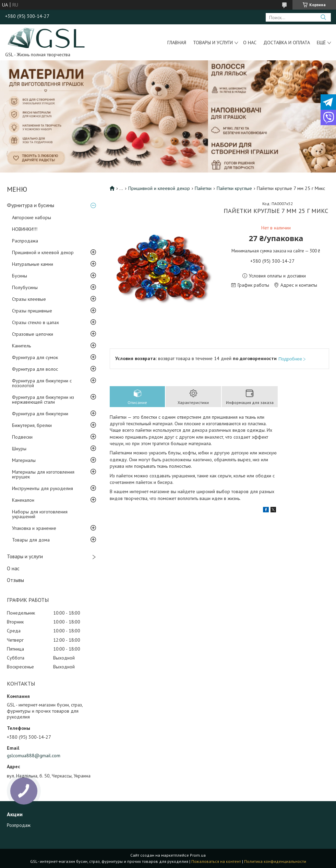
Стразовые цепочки (33, 334)
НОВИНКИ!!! (25, 229)
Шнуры (19, 449)
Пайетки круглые (234, 188)
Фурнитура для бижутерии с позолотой (42, 383)
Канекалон (23, 500)
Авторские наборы (32, 217)
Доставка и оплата (287, 43)
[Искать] (323, 17)
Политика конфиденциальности (275, 861)
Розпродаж (19, 825)
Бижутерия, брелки (32, 425)
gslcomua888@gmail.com (34, 756)
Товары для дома (31, 540)
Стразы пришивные (32, 311)
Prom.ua (198, 855)
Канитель (21, 346)
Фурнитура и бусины (31, 205)
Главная (177, 43)
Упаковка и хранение (34, 528)
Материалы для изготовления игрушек (43, 474)
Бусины (20, 276)
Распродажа (25, 241)
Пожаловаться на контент (216, 861)
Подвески (22, 437)
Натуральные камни (33, 264)
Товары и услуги (213, 43)
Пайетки (203, 188)
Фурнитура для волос (35, 369)
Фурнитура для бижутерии (40, 414)
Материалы (24, 460)
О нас (250, 43)
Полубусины (25, 287)
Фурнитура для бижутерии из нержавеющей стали (43, 400)
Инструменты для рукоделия (43, 488)
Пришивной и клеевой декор (43, 252)
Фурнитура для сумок (35, 357)
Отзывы (15, 580)
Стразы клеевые (29, 299)
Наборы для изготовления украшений (40, 514)
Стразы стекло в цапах (35, 322)
